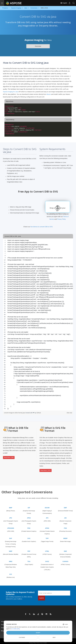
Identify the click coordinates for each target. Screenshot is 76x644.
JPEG (29, 516)
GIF (29, 506)
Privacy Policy (61, 219)
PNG (29, 526)
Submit (42, 596)
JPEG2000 (11, 526)
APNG (47, 526)
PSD (65, 526)
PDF (29, 550)
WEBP (65, 537)
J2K (65, 516)
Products (25, 620)
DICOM (47, 506)
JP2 (47, 516)
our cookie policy (15, 629)
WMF (11, 550)
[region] (38, 324)
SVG (29, 537)
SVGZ (47, 560)
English (64, 3)
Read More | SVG (46, 470)
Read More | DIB (9, 457)
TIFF (47, 537)
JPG (11, 516)
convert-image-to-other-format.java (15, 413)
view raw (69, 413)
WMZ (11, 560)
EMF (65, 506)
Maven (49, 94)
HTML (47, 550)
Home (3, 620)
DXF (11, 537)
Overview (38, 46)
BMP (11, 506)
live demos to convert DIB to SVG (42, 227)
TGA (29, 560)
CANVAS (65, 560)
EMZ (65, 550)
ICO (11, 573)
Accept (38, 633)
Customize (22, 637)
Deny (54, 637)
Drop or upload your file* (58, 209)
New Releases (47, 620)
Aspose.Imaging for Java (11, 92)
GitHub (39, 413)
